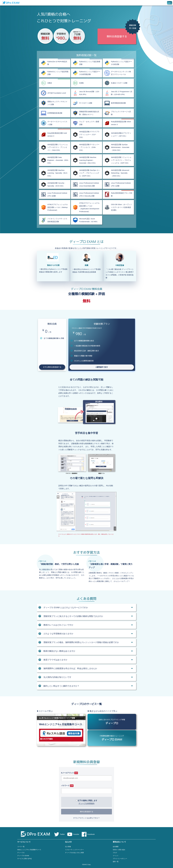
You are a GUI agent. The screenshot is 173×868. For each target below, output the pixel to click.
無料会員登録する (86, 812)
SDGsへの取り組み (119, 850)
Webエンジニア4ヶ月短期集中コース (29, 850)
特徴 (148, 3)
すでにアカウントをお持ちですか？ (86, 818)
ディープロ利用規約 (86, 803)
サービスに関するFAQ (24, 859)
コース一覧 (21, 847)
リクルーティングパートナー (74, 850)
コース (143, 3)
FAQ (156, 3)
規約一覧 (116, 862)
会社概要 (116, 847)
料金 (152, 3)
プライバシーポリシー (120, 859)
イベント (116, 856)
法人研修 (68, 847)
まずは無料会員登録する (52, 367)
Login (169, 3)
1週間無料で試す (102, 367)
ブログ (115, 853)
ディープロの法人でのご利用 (74, 853)
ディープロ (21, 853)
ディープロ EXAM (23, 856)
